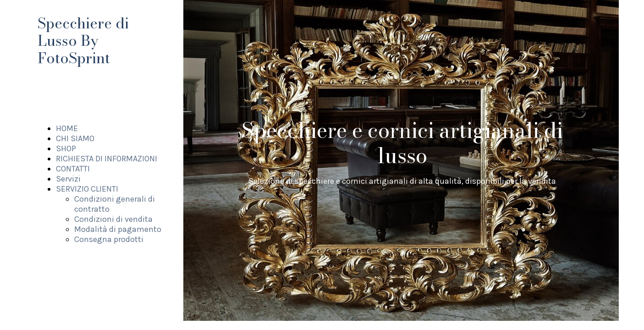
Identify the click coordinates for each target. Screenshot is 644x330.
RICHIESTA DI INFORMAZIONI (107, 159)
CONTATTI (73, 169)
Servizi (68, 179)
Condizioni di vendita (113, 219)
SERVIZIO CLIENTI (87, 189)
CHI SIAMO (75, 138)
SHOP (66, 148)
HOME (67, 128)
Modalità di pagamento (118, 229)
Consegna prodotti (109, 239)
